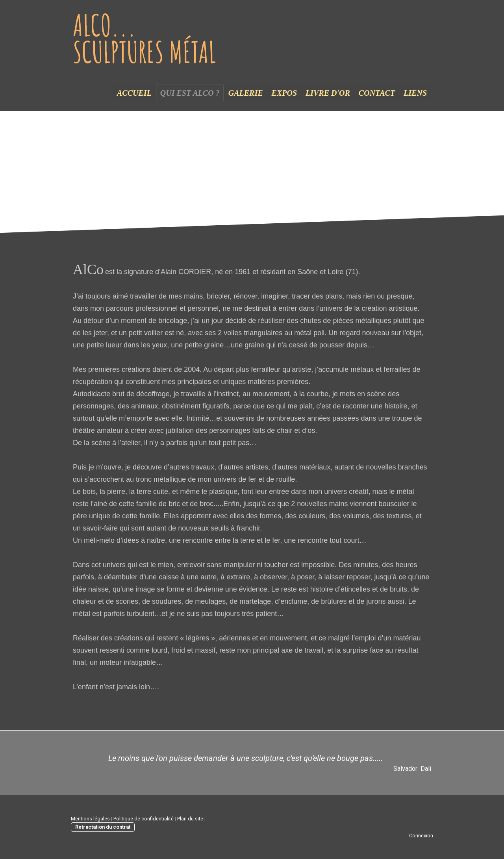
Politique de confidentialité (144, 819)
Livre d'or (328, 93)
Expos (284, 93)
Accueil (134, 93)
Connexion (421, 836)
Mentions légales (90, 819)
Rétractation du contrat (103, 827)
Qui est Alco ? (190, 93)
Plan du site (190, 819)
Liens (415, 93)
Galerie (246, 93)
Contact (377, 93)
